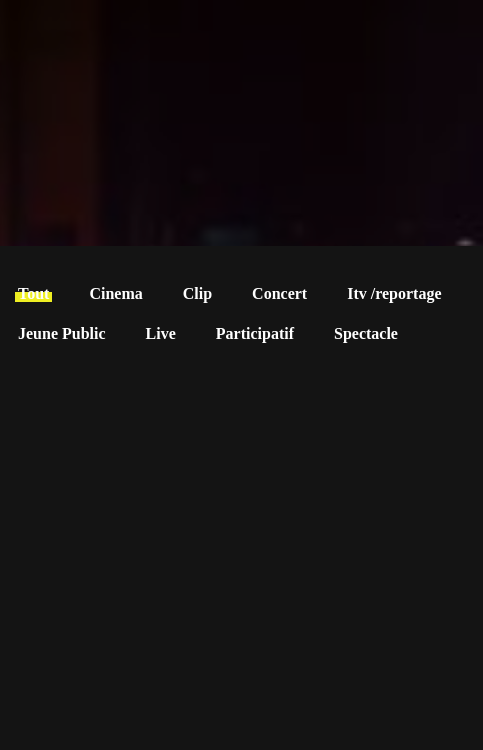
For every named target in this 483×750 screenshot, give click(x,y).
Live (161, 333)
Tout (33, 293)
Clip (197, 293)
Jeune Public (62, 333)
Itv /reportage (394, 293)
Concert (279, 293)
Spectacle (366, 333)
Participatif (255, 333)
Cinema (115, 293)
